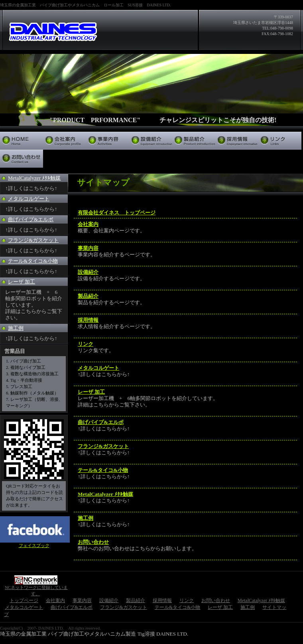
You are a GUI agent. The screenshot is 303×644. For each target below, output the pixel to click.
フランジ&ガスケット (33, 240)
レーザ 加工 (22, 282)
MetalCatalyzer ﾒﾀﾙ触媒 (34, 178)
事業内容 (108, 141)
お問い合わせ (22, 159)
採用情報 (237, 141)
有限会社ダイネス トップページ (117, 213)
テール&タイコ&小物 (33, 261)
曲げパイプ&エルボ (31, 219)
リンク (280, 141)
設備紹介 (151, 141)
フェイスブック (34, 546)
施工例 (16, 328)
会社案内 (65, 141)
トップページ (22, 141)
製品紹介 (194, 141)
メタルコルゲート (29, 199)
